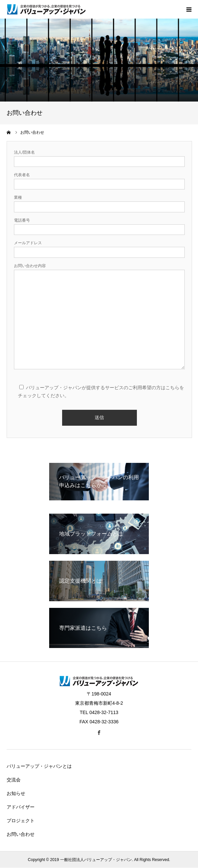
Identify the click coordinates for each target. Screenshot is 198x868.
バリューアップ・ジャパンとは (39, 766)
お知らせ (16, 793)
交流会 (14, 780)
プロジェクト (21, 821)
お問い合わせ (21, 834)
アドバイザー (21, 807)
